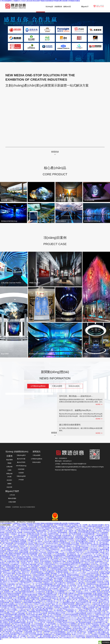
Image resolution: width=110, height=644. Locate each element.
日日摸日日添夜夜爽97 (56, 531)
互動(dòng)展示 (21, 455)
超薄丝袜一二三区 (57, 526)
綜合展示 (9, 480)
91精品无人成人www (76, 596)
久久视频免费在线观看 (67, 603)
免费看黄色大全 (49, 635)
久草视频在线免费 (37, 580)
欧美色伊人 (64, 598)
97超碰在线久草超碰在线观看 (50, 630)
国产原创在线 (30, 545)
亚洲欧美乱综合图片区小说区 (37, 534)
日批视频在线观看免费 (29, 528)
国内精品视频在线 (15, 578)
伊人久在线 (103, 636)
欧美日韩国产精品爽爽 (35, 615)
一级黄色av (81, 610)
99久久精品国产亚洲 (91, 619)
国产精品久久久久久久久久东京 (75, 574)
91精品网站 (11, 584)
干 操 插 (61, 595)
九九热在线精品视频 (92, 552)
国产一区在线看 (19, 545)
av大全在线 (20, 604)
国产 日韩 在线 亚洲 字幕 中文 (25, 619)
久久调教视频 (95, 625)
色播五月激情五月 (64, 537)
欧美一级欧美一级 (71, 531)
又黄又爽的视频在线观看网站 (25, 592)
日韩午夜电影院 (6, 624)
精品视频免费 (59, 581)
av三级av (63, 558)
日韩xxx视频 (72, 532)
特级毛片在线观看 (37, 625)
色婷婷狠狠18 (34, 569)
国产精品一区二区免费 (94, 610)
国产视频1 (20, 631)
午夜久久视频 (81, 638)
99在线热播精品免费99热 (25, 607)
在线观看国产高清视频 (19, 542)
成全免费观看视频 (33, 598)
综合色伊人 (23, 546)
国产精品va (10, 552)
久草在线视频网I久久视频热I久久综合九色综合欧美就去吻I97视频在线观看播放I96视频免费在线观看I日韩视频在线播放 (40, 523)
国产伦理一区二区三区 (42, 540)
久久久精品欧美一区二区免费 (92, 555)
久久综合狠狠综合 (79, 636)
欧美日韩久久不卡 (83, 625)
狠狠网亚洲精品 (41, 531)
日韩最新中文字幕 (40, 618)
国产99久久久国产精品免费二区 (23, 624)
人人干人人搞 (99, 558)
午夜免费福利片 (50, 572)
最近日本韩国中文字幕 (84, 603)
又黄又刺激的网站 (97, 561)
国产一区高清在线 (101, 563)
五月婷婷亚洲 (40, 592)
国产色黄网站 (54, 589)
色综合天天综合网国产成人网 (43, 558)
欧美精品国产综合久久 (87, 615)
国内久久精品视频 (55, 536)
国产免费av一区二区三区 (91, 571)
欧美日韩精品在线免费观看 (12, 593)
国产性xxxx (79, 528)
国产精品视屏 (26, 589)
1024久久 (88, 604)
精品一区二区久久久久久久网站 (24, 531)
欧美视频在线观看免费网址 (9, 606)
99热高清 (58, 616)
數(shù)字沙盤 (21, 459)
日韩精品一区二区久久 (18, 534)
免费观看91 (43, 567)
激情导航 (49, 575)
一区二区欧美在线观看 (11, 546)
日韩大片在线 (102, 560)
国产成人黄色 (9, 575)
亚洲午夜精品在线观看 (101, 593)
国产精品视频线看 (103, 587)
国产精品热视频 (8, 543)
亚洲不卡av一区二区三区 (92, 554)
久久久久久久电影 (75, 621)
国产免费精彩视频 (9, 566)
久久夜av (43, 571)
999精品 (57, 558)
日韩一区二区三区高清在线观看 (42, 590)
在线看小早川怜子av (101, 580)
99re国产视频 (33, 543)
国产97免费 (94, 601)
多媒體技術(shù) (58, 9)
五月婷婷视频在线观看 (12, 567)
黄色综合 (40, 631)
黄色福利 (100, 592)
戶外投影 (21, 480)
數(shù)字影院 (21, 462)
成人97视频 (58, 580)
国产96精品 (4, 622)
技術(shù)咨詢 (74, 386)
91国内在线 (12, 540)
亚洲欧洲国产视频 (14, 561)
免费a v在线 (36, 599)
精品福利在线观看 (92, 636)
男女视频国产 (36, 566)
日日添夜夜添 (51, 628)
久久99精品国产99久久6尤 (75, 552)
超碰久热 (63, 540)
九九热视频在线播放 (14, 618)
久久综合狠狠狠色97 (61, 590)
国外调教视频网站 (22, 569)
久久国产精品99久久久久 (26, 583)
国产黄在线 (32, 596)
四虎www (88, 581)
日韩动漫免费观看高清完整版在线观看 (61, 539)
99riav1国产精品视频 (44, 528)
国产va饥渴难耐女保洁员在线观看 (19, 627)
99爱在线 (31, 540)
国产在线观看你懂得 (61, 525)
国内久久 (63, 589)
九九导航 (39, 583)
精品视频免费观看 (30, 587)
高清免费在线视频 (44, 574)
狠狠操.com (65, 586)
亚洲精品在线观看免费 (64, 635)
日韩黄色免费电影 (39, 575)
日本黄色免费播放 (81, 539)
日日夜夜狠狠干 (61, 554)
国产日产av (56, 636)
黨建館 (9, 484)
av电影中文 (41, 601)
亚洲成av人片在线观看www (31, 616)
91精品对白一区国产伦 (81, 567)
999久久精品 (25, 548)
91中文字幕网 (45, 549)
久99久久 (40, 596)
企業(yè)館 (9, 467)
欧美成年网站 (78, 628)
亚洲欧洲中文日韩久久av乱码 (90, 589)
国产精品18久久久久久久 (44, 619)
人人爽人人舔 (15, 590)
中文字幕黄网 (7, 558)
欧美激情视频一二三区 (97, 616)
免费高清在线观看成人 (60, 542)
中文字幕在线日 (93, 599)
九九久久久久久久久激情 (53, 545)
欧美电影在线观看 (6, 598)
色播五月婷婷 (53, 548)
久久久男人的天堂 (11, 628)
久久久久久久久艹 (96, 548)
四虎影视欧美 (34, 549)
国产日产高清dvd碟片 (10, 635)
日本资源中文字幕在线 (64, 529)
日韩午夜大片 (32, 606)
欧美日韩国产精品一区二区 (60, 606)
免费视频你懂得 (46, 599)
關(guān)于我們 (85, 9)
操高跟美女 (16, 571)
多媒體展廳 (15, 507)
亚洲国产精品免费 (73, 561)
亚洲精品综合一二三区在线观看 (61, 549)
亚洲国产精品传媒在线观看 (54, 546)
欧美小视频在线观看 (22, 552)
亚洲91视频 (50, 592)
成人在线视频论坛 (39, 628)
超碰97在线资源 (98, 581)
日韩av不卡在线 (39, 604)
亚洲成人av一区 (89, 528)
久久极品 (9, 601)
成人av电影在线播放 (85, 618)
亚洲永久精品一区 (90, 596)
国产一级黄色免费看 (20, 525)
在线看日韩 (96, 604)
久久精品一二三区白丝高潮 (89, 572)
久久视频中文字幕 (75, 590)
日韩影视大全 (51, 601)
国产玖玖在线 (23, 635)
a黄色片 (37, 526)
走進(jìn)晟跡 (12, 502)
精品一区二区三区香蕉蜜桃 (52, 615)
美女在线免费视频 (104, 540)
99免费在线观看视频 (85, 593)
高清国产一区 (104, 619)
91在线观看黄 (5, 564)
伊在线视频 (48, 555)
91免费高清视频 (70, 526)
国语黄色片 (71, 583)
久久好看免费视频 (7, 619)
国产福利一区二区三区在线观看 (70, 548)
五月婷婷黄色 (43, 548)
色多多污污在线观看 (94, 613)
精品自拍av (51, 571)
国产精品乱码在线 (76, 571)
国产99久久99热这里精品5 (47, 564)
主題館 (9, 470)
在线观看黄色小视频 (59, 561)
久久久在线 (98, 628)
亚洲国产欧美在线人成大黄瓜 (96, 624)
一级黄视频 (17, 616)
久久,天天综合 (31, 574)
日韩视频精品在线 (34, 612)
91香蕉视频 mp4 (80, 551)
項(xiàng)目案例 (49, 9)
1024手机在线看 (91, 578)
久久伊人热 (61, 601)
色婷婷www (92, 566)
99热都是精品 (27, 575)
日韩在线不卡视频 (82, 536)
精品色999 (34, 548)
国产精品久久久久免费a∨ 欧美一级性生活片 (15, 572)
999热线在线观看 (14, 595)
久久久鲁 (28, 609)
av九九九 (72, 542)
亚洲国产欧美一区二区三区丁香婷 (48, 587)
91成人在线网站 (9, 604)
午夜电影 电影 (93, 539)
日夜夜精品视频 (56, 569)
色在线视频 (49, 557)
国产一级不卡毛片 (73, 589)
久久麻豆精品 (81, 583)
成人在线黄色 (48, 607)
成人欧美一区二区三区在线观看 (37, 613)
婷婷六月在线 (90, 563)
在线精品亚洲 (25, 590)
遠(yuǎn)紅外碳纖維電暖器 (27, 507)
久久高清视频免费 (89, 534)
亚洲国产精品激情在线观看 (48, 595)
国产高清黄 (35, 571)
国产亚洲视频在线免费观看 (22, 558)
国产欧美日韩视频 (75, 534)
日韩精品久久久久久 (53, 551)
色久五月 (46, 633)
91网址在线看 (63, 593)
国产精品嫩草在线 (82, 542)
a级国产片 (82, 630)
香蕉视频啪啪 (63, 532)
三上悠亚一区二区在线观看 (91, 590)
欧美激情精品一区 (69, 536)
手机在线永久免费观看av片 (74, 595)
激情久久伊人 (6, 542)
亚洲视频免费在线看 (74, 555)
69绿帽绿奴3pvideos (51, 596)
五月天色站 (71, 540)
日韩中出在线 (39, 563)
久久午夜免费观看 (20, 598)
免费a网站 (47, 631)
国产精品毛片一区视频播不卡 (87, 631)
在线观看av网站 (28, 618)
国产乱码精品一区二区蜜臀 (78, 525)
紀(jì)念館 (9, 487)
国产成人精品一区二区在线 (26, 621)
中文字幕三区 (81, 584)
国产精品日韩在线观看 (8, 621)
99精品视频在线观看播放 (13, 554)
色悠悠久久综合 (49, 583)
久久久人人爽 (70, 592)
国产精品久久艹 (72, 566)
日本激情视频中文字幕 (100, 622)
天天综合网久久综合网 (86, 558)
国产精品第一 (12, 612)
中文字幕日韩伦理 (38, 557)
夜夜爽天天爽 (9, 592)
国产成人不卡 (40, 551)
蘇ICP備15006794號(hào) (69, 470)
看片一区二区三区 (23, 555)
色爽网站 (19, 587)
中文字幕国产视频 (9, 574)
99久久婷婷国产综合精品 (71, 545)
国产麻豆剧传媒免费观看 (95, 630)
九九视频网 (65, 607)
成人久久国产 (102, 578)
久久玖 (57, 609)
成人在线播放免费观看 (60, 621)
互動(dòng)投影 (21, 476)
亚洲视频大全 (45, 569)
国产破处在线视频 (57, 578)
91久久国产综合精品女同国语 (48, 543)
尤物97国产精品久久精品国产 (60, 627)
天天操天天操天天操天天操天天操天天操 (92, 612)
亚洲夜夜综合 (65, 625)
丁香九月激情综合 (102, 534)
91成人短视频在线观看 (88, 560)
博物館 (9, 463)
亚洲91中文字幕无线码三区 (49, 598)
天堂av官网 (48, 542)
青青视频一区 (72, 612)
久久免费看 (70, 528)
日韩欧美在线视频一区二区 (33, 633)
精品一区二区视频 (20, 636)
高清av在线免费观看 (97, 567)
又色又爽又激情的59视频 (52, 586)
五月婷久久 (86, 627)
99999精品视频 (19, 537)
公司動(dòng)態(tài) (38, 386)
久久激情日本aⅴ (63, 624)
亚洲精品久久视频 (43, 578)
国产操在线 (105, 604)
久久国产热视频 (69, 580)
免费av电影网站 (6, 539)
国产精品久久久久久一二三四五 (71, 609)
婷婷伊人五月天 (66, 636)
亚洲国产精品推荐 (68, 604)
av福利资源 (4, 540)
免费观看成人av (101, 586)
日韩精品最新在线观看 (95, 526)
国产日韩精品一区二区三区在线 (65, 584)
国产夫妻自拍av (61, 583)
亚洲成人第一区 (89, 586)
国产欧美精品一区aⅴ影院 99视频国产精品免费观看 (22, 630)
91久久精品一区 (53, 618)
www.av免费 (68, 567)
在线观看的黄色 (94, 607)
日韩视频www (95, 627)
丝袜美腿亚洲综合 (48, 616)
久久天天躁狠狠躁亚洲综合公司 (67, 564)
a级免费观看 (83, 566)
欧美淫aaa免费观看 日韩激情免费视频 (66, 575)
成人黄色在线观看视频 (76, 598)
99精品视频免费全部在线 (86, 531)
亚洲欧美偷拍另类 (103, 606)
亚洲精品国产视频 (86, 569)
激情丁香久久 (94, 529)
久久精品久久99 (103, 621)
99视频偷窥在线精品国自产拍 (43, 581)
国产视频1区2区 (103, 596)
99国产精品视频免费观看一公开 (42, 610)
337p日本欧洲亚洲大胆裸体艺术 (88, 532)
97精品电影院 (35, 536)
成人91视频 (26, 580)
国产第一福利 (63, 596)
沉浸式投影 (21, 469)
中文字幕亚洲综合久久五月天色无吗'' (54, 612)
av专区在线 (95, 564)
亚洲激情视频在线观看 (81, 549)
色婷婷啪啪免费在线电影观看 (16, 615)
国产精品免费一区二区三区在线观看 (97, 537)
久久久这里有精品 (79, 577)
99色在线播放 (48, 580)
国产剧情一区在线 (76, 586)
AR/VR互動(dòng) (21, 466)
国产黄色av (39, 607)
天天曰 (31, 526)
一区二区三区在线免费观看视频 (42, 584)
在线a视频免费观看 (59, 555)
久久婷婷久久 (92, 540)
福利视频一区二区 (57, 574)
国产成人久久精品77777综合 (14, 609)
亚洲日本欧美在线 (93, 574)
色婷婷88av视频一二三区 (56, 552)
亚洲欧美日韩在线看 (29, 578)
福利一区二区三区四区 (75, 633)
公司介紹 (12, 495)
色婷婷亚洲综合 (59, 619)
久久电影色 (39, 542)
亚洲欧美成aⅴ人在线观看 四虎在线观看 (67, 557)
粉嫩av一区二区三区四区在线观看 (77, 601)
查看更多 (55, 152)
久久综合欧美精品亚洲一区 (96, 551)
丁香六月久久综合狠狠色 (94, 598)
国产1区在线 (15, 548)
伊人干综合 (31, 636)
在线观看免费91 (99, 569)
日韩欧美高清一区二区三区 (12, 586)
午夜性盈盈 (93, 549)
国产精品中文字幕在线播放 (9, 581)
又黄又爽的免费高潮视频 (29, 595)
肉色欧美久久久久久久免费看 (86, 592)
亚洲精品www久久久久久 (68, 618)
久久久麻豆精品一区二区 (47, 529)
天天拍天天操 (104, 539)
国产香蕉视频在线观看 (84, 622)
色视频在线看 (7, 616)
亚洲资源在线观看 (30, 532)
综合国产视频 (67, 569)
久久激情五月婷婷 (43, 606)
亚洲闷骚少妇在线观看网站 (91, 557)
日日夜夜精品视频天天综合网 (74, 578)
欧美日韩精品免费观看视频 (93, 595)
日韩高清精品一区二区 (27, 551)
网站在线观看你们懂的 (56, 567)
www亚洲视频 (91, 583)
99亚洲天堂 (14, 529)
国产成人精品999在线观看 (84, 580)
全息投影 (21, 473)
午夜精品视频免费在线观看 (29, 529)
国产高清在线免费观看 (58, 633)
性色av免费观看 (81, 540)
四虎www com (85, 561)
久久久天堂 (105, 571)
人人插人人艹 (74, 572)
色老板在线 (74, 630)
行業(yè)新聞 (57, 386)
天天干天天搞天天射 (11, 560)
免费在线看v (80, 604)
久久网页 (31, 542)
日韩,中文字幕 (23, 526)
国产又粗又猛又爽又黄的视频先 (43, 609)
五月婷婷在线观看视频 (70, 615)
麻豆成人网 (42, 537)
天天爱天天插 (72, 631)
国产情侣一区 (83, 529)
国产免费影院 (22, 540)
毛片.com (76, 569)
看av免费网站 (34, 560)
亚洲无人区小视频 (14, 528)
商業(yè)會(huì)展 (9, 475)
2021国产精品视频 (18, 613)
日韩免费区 (44, 536)
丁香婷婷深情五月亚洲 (44, 621)
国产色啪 (18, 575)
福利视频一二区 (10, 549)
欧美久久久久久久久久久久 (81, 635)
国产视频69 (65, 630)
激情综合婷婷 (26, 571)
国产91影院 (17, 625)
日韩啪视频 (104, 532)
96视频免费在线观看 (25, 628)
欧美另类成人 (32, 638)
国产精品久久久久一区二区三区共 (24, 539)
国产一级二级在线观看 (43, 636)
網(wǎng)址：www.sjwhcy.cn (63, 461)
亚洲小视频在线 (16, 603)
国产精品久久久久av (23, 584)
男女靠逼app (12, 555)
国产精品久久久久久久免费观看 (44, 577)
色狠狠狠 (57, 607)
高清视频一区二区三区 (52, 625)
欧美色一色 (93, 609)
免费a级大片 (73, 593)
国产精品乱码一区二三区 (18, 638)
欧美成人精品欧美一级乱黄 (30, 561)
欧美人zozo (29, 604)
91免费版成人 (15, 564)
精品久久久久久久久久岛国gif (32, 593)
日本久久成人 (85, 545)
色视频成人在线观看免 (35, 525)
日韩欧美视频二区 (23, 536)
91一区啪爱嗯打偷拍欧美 (101, 618)
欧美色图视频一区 (30, 601)
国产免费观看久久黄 (50, 593)
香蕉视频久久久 (69, 546)
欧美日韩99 (40, 545)
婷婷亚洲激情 (24, 560)
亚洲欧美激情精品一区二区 (89, 543)
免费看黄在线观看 (62, 572)
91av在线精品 (5, 534)
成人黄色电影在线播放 (96, 525)
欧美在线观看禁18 (21, 543)
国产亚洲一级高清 (37, 555)
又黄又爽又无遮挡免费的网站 (20, 599)
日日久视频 (75, 543)
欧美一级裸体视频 (77, 537)
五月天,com (66, 616)
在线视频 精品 (72, 558)
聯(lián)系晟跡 (12, 498)
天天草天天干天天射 (13, 563)
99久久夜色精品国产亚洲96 (21, 557)
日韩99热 (43, 552)
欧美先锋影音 (34, 552)
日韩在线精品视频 (92, 577)
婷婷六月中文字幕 (90, 606)
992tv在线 (3, 595)
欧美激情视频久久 (17, 633)
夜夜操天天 (90, 638)
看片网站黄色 (21, 574)
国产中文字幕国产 (67, 551)
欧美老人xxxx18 (59, 563)
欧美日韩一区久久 (33, 622)
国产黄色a (81, 624)
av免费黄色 (73, 624)
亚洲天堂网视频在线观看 (18, 622)
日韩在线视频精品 (59, 566)
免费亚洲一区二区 (101, 575)
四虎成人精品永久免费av (79, 607)
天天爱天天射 (76, 627)
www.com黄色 (97, 603)
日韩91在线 (54, 560)
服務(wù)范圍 (67, 9)
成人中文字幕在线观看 (13, 580)
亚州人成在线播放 (11, 596)
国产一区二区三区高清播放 (86, 587)
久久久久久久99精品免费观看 (76, 613)
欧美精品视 (26, 625)
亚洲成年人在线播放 (99, 635)
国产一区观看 (88, 633)
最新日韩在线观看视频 (30, 554)
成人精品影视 (59, 610)
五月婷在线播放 (47, 566)
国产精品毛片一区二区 (75, 554)
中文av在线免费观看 (36, 635)
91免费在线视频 (65, 543)
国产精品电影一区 (9, 631)
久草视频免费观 (85, 564)
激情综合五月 (45, 560)
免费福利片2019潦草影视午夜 (48, 638)
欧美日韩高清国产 (62, 571)
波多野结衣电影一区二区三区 (58, 534)
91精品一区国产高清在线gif (9, 577)
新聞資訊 (37, 452)
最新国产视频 (52, 537)
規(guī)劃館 (9, 460)
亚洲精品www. (18, 601)
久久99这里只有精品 (87, 575)
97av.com (23, 606)
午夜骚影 (86, 609)
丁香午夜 (55, 599)
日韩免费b (85, 548)
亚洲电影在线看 (13, 551)
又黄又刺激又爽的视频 (29, 564)
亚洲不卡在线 (22, 612)
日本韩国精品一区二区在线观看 (45, 624)
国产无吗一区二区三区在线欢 (47, 532)
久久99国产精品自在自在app (65, 622)
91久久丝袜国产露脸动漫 (29, 567)
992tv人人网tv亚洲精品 (64, 577)
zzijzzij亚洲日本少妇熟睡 (14, 532)
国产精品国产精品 (59, 528)
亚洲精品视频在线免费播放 (32, 603)
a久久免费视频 (60, 592)
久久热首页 (55, 540)
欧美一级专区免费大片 (47, 554)
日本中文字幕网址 (22, 549)
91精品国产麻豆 (25, 610)
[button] (54, 59)
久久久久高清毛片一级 (36, 546)
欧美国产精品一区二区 (54, 604)
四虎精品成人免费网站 (64, 628)
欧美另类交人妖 (42, 539)
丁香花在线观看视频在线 (40, 589)
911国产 (86, 616)
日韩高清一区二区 (27, 563)
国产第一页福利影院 (80, 599)
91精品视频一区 (30, 631)
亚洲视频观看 (45, 526)
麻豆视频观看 (49, 525)
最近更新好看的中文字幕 (57, 613)
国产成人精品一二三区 (8, 536)
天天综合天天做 (76, 616)
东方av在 (81, 581)
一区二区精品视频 (31, 537)
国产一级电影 (88, 628)
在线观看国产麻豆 (76, 606)
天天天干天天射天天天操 (50, 603)
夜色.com (3, 589)
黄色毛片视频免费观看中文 (75, 563)
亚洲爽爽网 (11, 569)
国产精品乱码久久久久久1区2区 (87, 546)
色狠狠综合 (48, 563)
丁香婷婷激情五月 (70, 610)
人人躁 (75, 529)
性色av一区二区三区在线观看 (69, 560)
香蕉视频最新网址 (37, 572)
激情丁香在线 (45, 627)
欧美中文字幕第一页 (23, 566)
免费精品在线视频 (26, 581)
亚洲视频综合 (22, 596)
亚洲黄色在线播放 (71, 581)
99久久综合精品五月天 (67, 638)
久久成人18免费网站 (96, 536)
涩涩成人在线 (81, 526)
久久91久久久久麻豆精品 (74, 619)
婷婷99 (73, 625)
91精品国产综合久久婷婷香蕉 (32, 586)
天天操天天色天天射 (89, 621)
